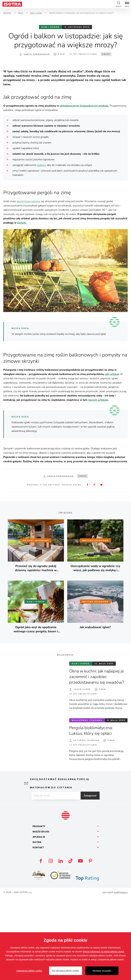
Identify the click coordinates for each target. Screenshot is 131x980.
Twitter (101, 567)
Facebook (88, 567)
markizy (41, 248)
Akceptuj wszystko (102, 971)
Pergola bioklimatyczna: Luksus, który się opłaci (92, 813)
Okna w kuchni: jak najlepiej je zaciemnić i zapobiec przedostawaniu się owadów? (98, 759)
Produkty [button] (39, 909)
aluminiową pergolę (28, 284)
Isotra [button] (37, 925)
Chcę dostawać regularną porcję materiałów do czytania (59, 866)
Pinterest (94, 567)
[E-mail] (56, 878)
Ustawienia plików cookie (29, 971)
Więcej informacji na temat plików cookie (103, 952)
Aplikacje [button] (39, 920)
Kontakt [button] (38, 930)
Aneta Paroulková (37, 54)
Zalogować (92, 878)
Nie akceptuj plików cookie (65, 971)
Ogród (106, 54)
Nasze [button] (41, 914)
